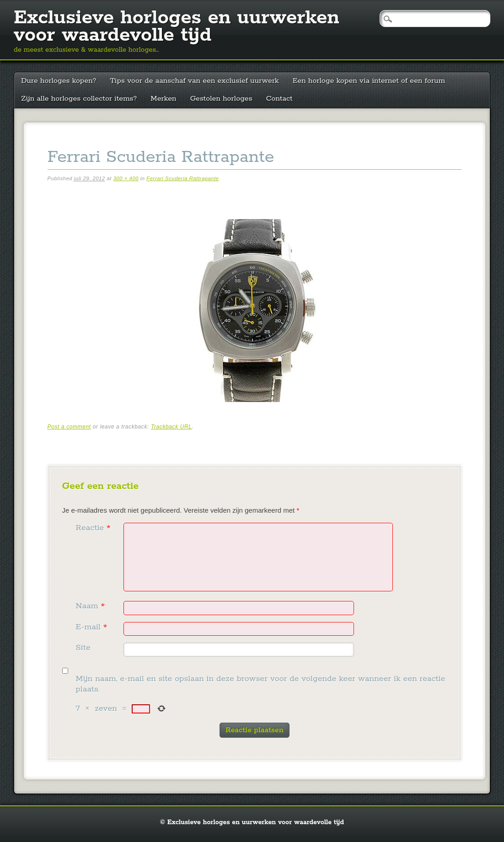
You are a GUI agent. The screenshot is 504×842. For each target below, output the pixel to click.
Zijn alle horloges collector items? (79, 99)
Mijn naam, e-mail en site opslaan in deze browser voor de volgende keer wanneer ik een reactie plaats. (261, 684)
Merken (163, 99)
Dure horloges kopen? (59, 81)
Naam (91, 606)
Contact (279, 99)
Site (83, 648)
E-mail (93, 627)
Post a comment (69, 427)
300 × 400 (126, 178)
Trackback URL (172, 427)
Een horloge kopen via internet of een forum (369, 81)
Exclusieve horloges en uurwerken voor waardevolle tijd (177, 27)
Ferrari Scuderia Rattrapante (182, 178)
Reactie (94, 528)
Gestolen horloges (221, 99)
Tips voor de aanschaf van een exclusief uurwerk (194, 81)
